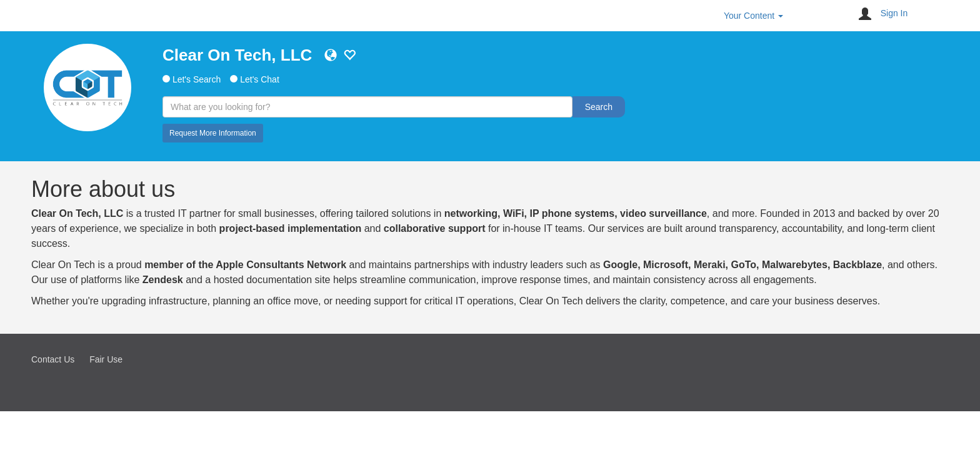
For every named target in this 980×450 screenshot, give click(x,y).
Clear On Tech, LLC (237, 55)
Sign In (894, 13)
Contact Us (53, 359)
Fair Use (106, 359)
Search (599, 107)
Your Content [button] (753, 16)
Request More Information (213, 133)
